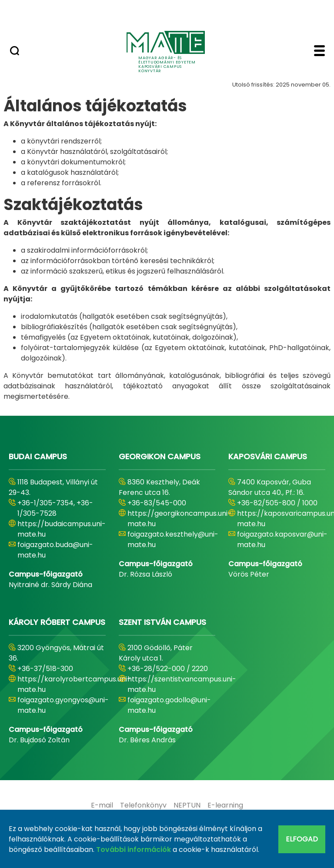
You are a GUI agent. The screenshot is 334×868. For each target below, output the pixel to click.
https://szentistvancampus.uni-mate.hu (182, 684)
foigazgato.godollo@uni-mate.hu (169, 705)
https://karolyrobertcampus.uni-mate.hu (74, 684)
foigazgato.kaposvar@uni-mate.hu (282, 539)
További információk (134, 850)
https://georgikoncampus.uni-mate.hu (179, 519)
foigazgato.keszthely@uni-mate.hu (173, 539)
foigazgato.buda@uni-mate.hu (55, 550)
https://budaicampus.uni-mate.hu (62, 529)
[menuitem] (102, 805)
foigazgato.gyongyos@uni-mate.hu (63, 705)
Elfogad (302, 839)
